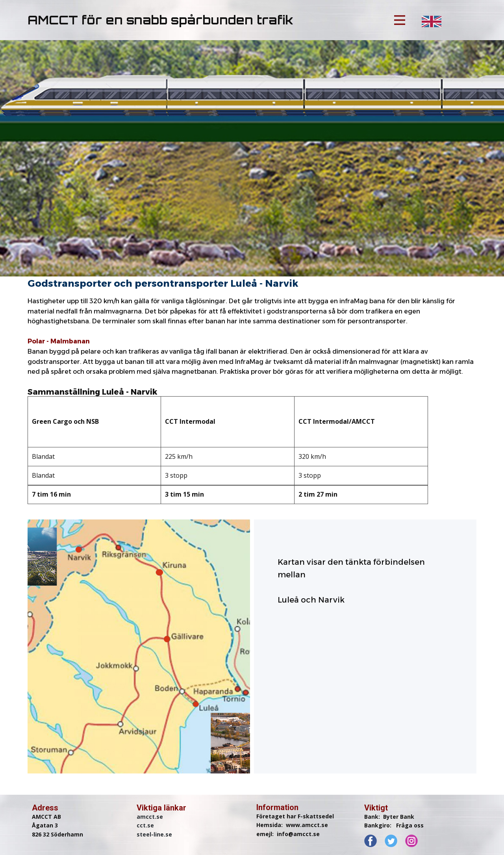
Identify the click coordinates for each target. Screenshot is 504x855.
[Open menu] (400, 20)
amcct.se (150, 817)
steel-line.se (154, 834)
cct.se (145, 825)
